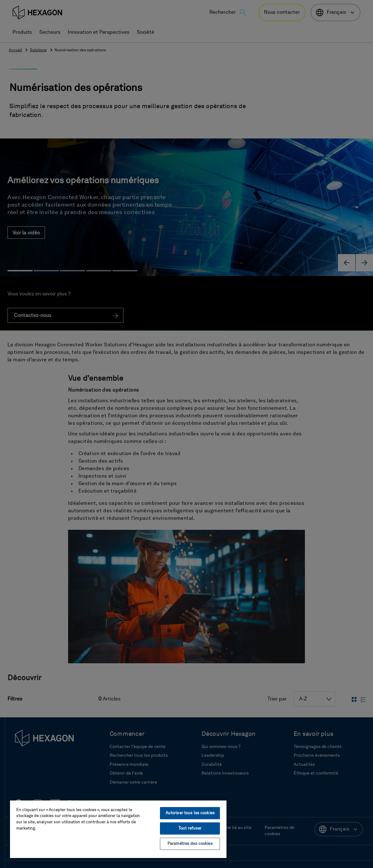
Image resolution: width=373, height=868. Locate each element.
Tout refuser (190, 828)
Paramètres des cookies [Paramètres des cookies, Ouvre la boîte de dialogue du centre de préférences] (190, 844)
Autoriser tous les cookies (190, 813)
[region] (118, 829)
